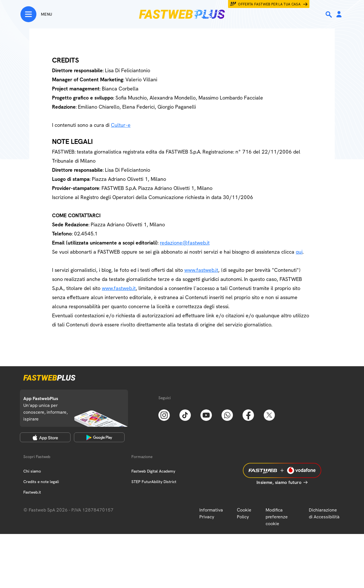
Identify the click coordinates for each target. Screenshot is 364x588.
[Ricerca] (329, 15)
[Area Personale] (339, 15)
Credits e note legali (41, 482)
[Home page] (182, 14)
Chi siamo (32, 471)
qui (299, 252)
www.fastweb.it (201, 270)
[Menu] (36, 14)
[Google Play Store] (99, 437)
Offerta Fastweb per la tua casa (269, 4)
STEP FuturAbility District (154, 482)
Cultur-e (121, 125)
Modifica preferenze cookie (277, 517)
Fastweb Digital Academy (153, 471)
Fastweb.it (32, 492)
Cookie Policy (244, 513)
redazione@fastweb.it (185, 243)
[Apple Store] (45, 437)
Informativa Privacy (211, 513)
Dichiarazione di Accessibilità (324, 513)
